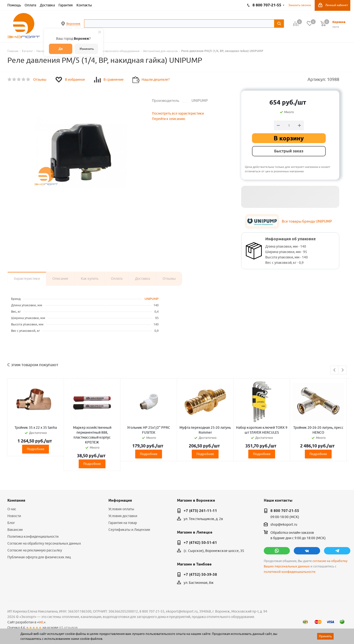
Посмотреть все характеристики (178, 113)
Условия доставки (123, 516)
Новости (14, 516)
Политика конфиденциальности (33, 537)
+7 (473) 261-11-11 (200, 511)
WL (41, 622)
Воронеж (73, 24)
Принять (325, 636)
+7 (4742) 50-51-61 (200, 543)
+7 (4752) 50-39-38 (200, 575)
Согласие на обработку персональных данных (44, 543)
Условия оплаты (121, 509)
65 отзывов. (69, 628)
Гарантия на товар (123, 523)
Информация (120, 500)
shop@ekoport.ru (284, 525)
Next (343, 370)
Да (61, 49)
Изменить (87, 49)
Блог (11, 523)
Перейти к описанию (169, 119)
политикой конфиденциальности (290, 572)
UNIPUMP (152, 299)
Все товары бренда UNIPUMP (307, 221)
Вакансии (15, 530)
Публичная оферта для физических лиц (39, 557)
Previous (335, 370)
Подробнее (36, 449)
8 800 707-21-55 (285, 511)
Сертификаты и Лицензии (129, 530)
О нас (12, 509)
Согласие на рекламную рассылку (35, 550)
